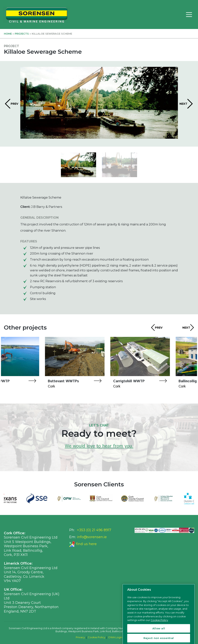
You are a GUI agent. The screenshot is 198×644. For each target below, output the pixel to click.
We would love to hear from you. (99, 446)
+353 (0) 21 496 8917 (94, 530)
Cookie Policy (96, 637)
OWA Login (115, 637)
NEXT (183, 104)
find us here (86, 544)
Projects (22, 34)
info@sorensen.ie (92, 537)
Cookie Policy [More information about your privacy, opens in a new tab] (159, 635)
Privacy (80, 637)
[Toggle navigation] (189, 14)
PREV (14, 104)
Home (8, 34)
